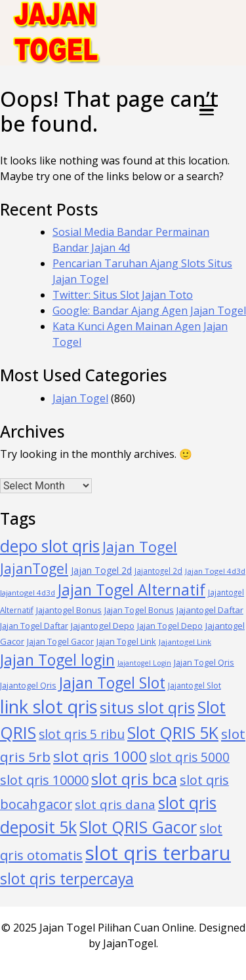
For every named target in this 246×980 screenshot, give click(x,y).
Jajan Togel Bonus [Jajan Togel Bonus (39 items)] (139, 610)
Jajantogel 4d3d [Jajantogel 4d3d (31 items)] (28, 593)
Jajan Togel (80, 398)
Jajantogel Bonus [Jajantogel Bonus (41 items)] (69, 610)
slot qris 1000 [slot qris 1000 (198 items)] (100, 756)
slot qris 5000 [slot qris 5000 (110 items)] (190, 757)
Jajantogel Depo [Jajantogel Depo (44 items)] (103, 626)
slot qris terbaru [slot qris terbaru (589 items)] (158, 853)
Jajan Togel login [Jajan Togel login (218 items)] (57, 660)
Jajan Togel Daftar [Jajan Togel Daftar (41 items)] (34, 626)
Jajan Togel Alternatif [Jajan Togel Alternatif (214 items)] (132, 590)
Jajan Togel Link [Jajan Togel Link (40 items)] (126, 641)
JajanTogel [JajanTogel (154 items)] (34, 568)
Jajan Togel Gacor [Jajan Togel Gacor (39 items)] (60, 641)
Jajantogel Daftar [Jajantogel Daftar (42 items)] (210, 610)
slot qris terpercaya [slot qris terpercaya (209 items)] (67, 879)
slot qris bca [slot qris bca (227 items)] (134, 779)
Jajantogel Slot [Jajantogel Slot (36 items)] (195, 686)
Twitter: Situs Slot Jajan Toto (123, 295)
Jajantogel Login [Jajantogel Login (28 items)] (144, 663)
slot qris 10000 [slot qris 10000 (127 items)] (44, 780)
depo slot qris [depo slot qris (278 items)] (50, 546)
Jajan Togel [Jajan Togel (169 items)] (140, 547)
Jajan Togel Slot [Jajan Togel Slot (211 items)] (112, 683)
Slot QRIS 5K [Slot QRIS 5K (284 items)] (173, 733)
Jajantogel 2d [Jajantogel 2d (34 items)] (158, 571)
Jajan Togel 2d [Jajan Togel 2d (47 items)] (101, 570)
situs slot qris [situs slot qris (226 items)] (147, 707)
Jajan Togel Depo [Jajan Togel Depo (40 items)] (170, 626)
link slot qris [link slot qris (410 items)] (49, 707)
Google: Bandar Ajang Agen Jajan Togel (149, 311)
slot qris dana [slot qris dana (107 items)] (115, 804)
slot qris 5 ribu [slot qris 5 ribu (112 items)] (82, 734)
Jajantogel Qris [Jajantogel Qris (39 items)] (28, 685)
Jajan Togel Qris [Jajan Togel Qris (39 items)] (204, 662)
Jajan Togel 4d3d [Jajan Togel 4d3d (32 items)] (215, 571)
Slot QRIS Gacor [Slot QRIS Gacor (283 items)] (138, 827)
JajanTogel (130, 943)
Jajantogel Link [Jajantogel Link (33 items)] (185, 642)
